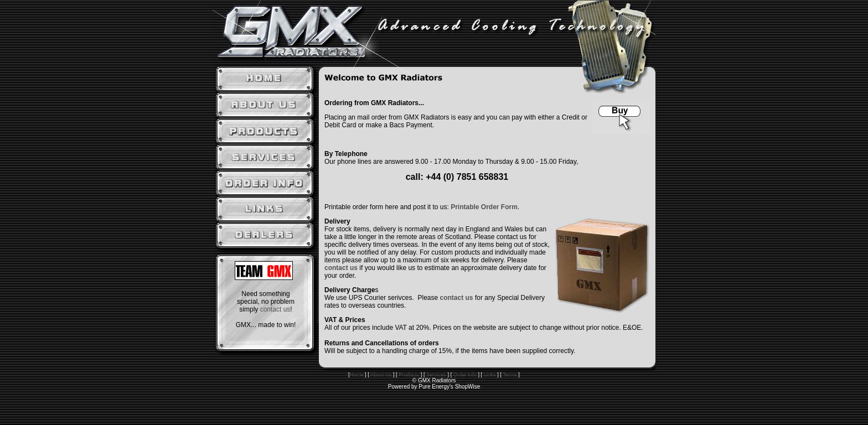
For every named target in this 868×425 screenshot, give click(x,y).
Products (409, 375)
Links (490, 375)
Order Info (465, 375)
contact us (275, 309)
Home (357, 375)
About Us (380, 375)
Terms (510, 375)
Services (436, 375)
